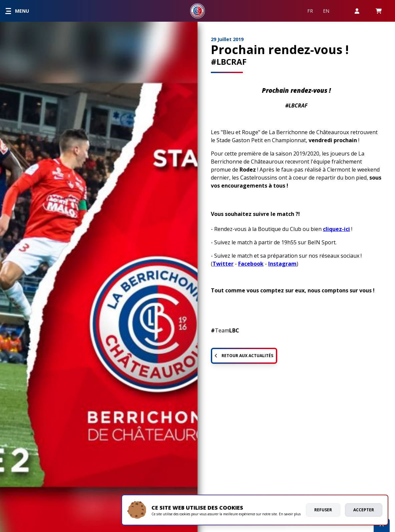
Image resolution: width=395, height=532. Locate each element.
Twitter (223, 264)
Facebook (251, 264)
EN (326, 11)
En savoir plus (290, 514)
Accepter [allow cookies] (364, 510)
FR (310, 11)
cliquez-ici (336, 229)
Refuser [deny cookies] (323, 510)
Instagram (282, 264)
